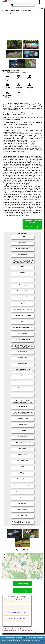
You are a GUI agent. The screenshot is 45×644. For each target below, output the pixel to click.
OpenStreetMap (39, 578)
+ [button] (5, 555)
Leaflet (32, 578)
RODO (42, 640)
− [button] (5, 558)
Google (25, 638)
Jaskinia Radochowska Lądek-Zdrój (17, 619)
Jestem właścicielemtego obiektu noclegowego (10, 630)
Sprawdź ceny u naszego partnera (32, 222)
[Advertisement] (22, 27)
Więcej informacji (32, 227)
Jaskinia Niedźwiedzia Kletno (17, 600)
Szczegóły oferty (22, 584)
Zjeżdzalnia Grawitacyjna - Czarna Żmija (17, 612)
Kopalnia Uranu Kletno (17, 606)
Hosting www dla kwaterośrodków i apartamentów (26, 630)
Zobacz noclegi (22, 591)
